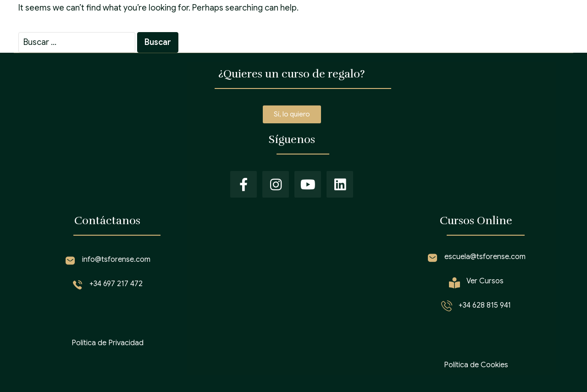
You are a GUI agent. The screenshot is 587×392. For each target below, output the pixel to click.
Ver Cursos (485, 281)
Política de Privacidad (108, 343)
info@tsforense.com (116, 259)
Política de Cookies (476, 365)
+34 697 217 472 (116, 284)
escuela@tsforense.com (485, 257)
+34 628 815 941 (485, 305)
